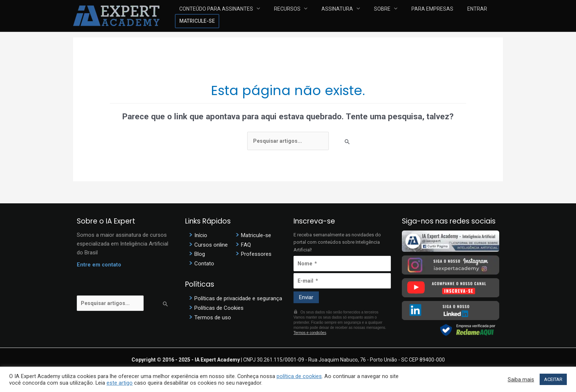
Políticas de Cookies (219, 306)
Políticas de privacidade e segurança (238, 297)
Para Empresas (406, 16)
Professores (256, 254)
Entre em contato (99, 265)
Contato (204, 263)
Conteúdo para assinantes (222, 16)
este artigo (120, 383)
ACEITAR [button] (553, 379)
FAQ (246, 244)
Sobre (364, 16)
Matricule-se (481, 16)
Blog (200, 254)
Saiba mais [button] (521, 380)
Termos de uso (213, 315)
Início (201, 235)
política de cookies (299, 376)
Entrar (443, 16)
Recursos (285, 16)
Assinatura (327, 16)
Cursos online (211, 244)
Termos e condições (310, 333)
